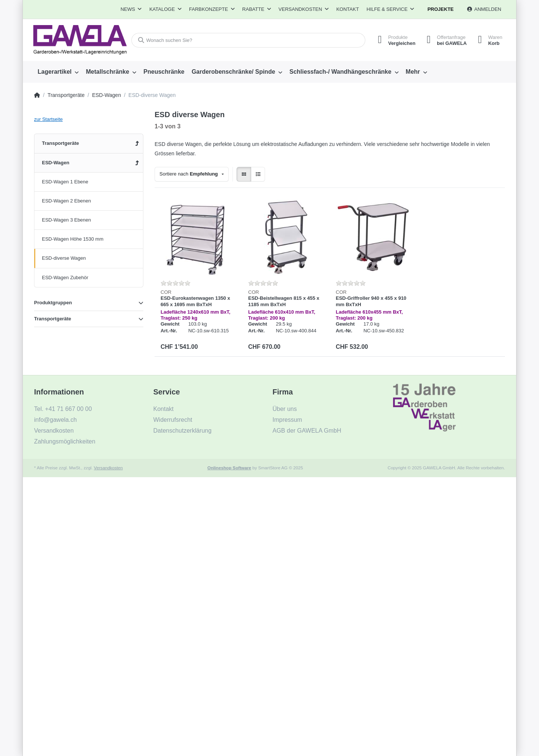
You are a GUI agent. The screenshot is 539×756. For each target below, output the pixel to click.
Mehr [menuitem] (413, 72)
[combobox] (192, 174)
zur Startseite (48, 119)
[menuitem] (58, 72)
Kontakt (347, 9)
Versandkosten (108, 468)
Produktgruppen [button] (53, 303)
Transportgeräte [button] (53, 319)
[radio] (244, 174)
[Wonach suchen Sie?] (248, 40)
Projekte (441, 9)
